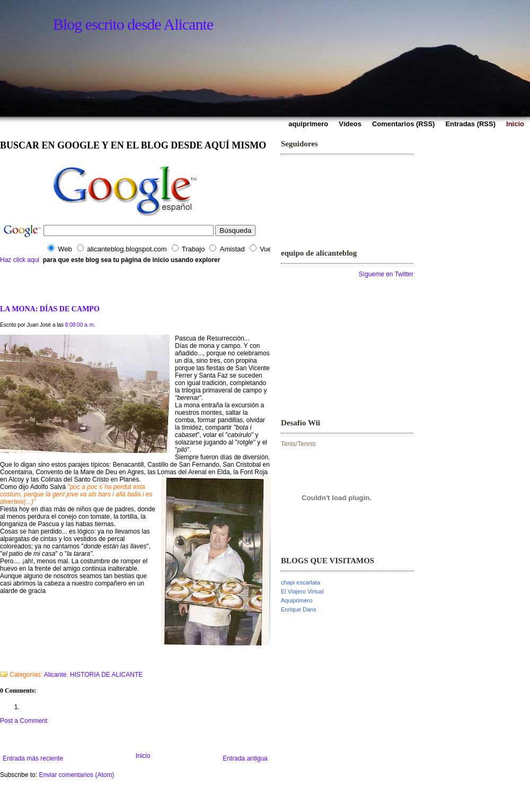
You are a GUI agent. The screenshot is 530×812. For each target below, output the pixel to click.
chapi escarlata (301, 582)
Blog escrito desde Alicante (133, 24)
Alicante (55, 675)
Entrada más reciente (33, 758)
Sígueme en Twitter (386, 274)
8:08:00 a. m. (80, 325)
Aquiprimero (297, 600)
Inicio (143, 756)
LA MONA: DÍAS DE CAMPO (50, 309)
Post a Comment (24, 721)
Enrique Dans (299, 609)
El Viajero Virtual (302, 591)
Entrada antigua (245, 758)
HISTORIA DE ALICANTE (106, 675)
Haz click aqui (20, 260)
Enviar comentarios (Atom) (76, 775)
